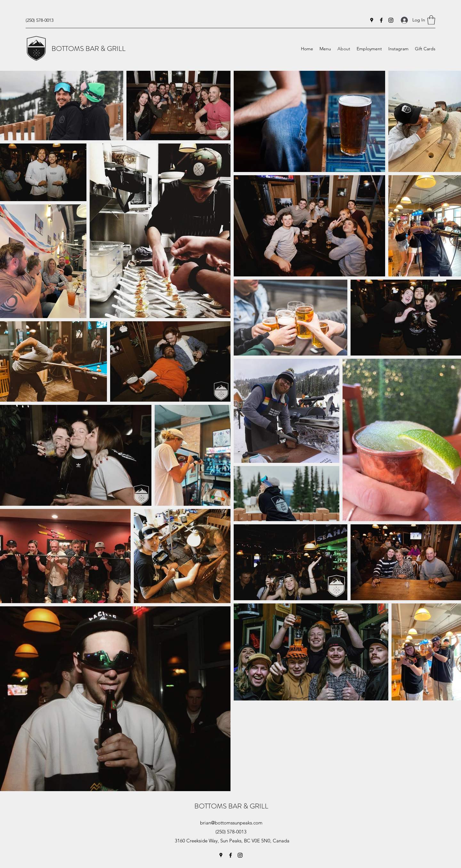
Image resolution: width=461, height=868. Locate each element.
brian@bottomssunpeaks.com (231, 823)
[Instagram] (391, 20)
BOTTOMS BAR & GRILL (89, 49)
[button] (431, 20)
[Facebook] (381, 20)
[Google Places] (372, 20)
